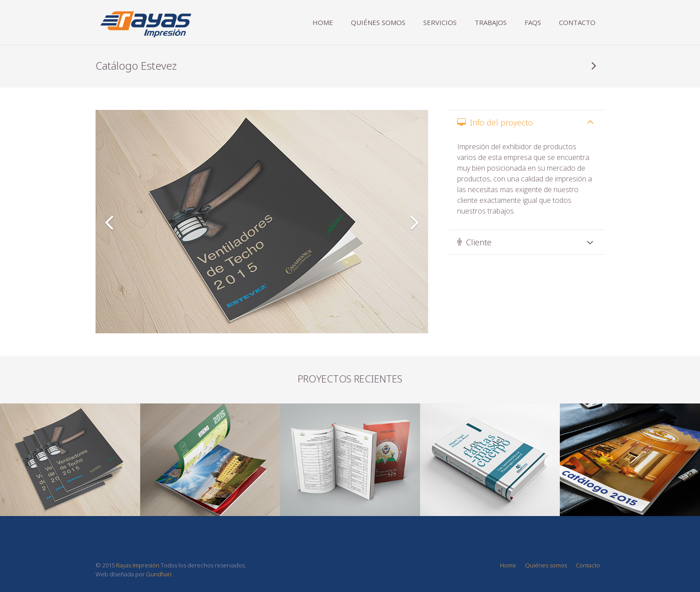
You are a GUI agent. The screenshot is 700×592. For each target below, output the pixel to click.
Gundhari (159, 574)
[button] (109, 222)
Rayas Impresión (138, 565)
